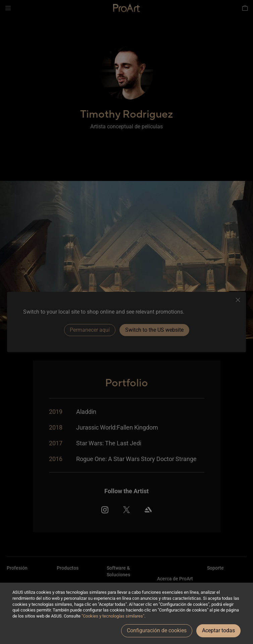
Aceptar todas (218, 630)
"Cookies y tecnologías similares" (113, 616)
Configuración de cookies (157, 630)
